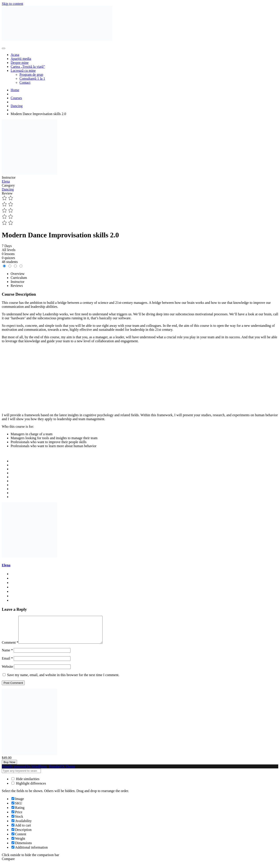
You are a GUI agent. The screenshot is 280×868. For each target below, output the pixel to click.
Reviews (17, 286)
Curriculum (19, 278)
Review (7, 193)
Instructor (9, 177)
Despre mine (20, 63)
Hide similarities (25, 784)
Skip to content (12, 4)
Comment (10, 648)
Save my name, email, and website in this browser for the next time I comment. (63, 680)
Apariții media (21, 59)
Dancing (8, 189)
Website (7, 672)
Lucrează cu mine (23, 71)
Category (8, 185)
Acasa (15, 55)
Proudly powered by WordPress (25, 772)
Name (7, 655)
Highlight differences (29, 789)
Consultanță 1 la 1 (32, 78)
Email (7, 664)
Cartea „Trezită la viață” (28, 67)
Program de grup (31, 75)
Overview (18, 274)
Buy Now (9, 767)
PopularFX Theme (62, 772)
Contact (25, 82)
